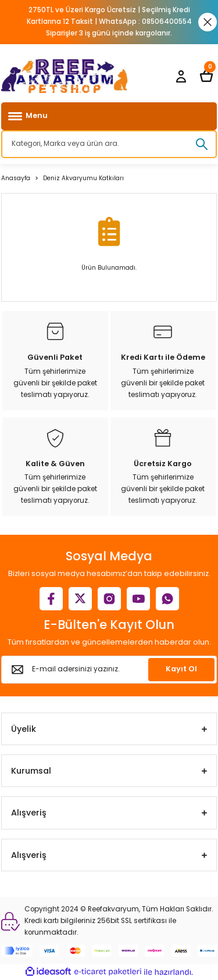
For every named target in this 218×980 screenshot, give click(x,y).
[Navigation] (109, 116)
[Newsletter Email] (109, 670)
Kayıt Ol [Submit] (181, 669)
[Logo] (65, 76)
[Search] (109, 144)
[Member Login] (181, 76)
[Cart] (206, 76)
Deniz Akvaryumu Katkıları (83, 178)
